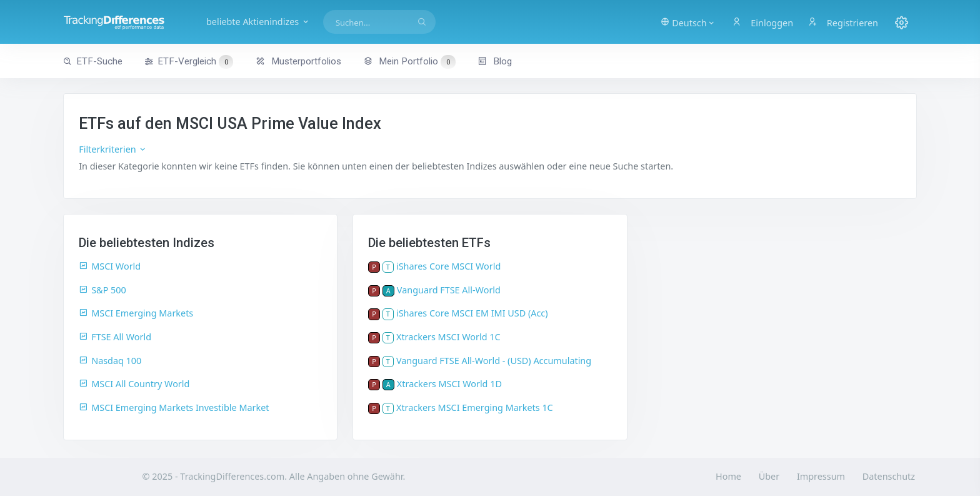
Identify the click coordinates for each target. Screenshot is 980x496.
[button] (688, 22)
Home (728, 476)
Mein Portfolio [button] (409, 61)
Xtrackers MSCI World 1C (448, 337)
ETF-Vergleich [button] (189, 62)
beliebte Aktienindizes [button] (258, 22)
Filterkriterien (113, 149)
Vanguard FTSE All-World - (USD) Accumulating (494, 361)
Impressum (821, 476)
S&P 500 (102, 290)
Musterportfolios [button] (298, 61)
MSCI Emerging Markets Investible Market (174, 407)
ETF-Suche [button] (93, 61)
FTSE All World (115, 337)
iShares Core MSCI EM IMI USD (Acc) (472, 313)
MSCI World (110, 266)
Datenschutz (889, 476)
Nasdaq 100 (110, 361)
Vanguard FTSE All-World (449, 290)
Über (769, 476)
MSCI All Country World (134, 384)
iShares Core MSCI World (448, 266)
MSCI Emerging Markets (136, 313)
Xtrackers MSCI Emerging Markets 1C (475, 407)
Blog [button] (495, 61)
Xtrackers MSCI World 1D (449, 384)
